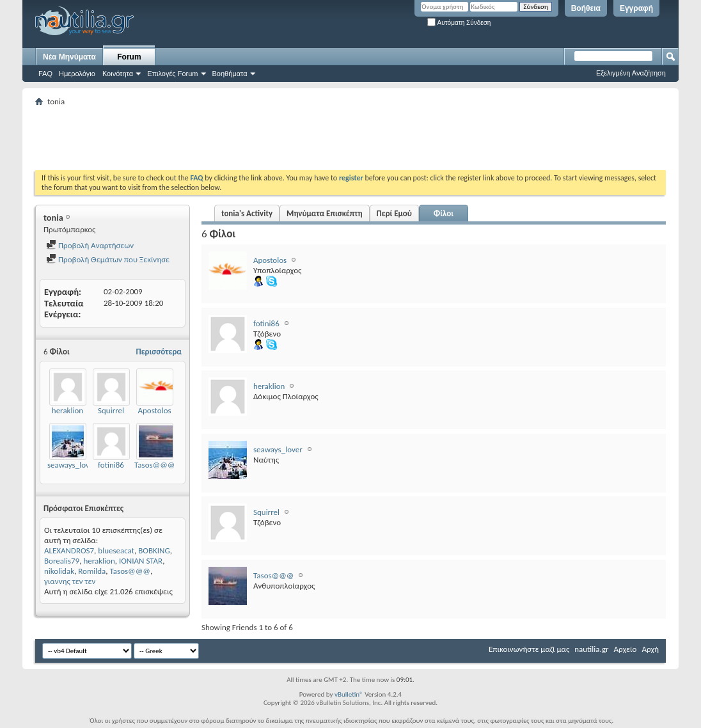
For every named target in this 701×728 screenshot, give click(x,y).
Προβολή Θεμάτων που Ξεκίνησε (108, 259)
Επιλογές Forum (172, 74)
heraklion (67, 410)
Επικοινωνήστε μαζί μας (529, 649)
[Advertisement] (268, 138)
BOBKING (154, 550)
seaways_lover (72, 465)
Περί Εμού (394, 213)
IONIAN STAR (141, 561)
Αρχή (650, 649)
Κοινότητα (118, 74)
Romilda (92, 571)
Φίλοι (444, 213)
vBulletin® (349, 694)
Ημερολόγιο (77, 74)
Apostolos (154, 410)
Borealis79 (62, 561)
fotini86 (111, 465)
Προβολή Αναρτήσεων (90, 245)
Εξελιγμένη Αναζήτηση (631, 73)
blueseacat (116, 550)
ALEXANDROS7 (69, 550)
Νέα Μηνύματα (69, 57)
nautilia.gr (591, 649)
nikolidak (59, 571)
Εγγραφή (636, 8)
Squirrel (111, 410)
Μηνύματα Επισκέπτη (324, 213)
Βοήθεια (586, 8)
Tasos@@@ (154, 465)
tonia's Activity (247, 213)
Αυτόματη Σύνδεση (459, 23)
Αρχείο (626, 649)
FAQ (45, 74)
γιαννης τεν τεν (70, 581)
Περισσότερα (159, 352)
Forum (129, 57)
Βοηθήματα (230, 74)
